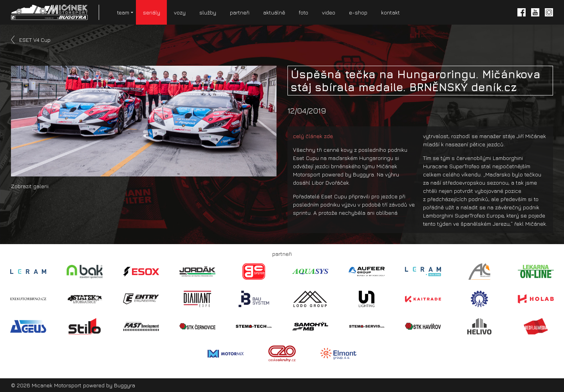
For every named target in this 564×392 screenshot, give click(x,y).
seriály (152, 12)
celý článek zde (313, 136)
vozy (180, 12)
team (123, 12)
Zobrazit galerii (30, 186)
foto (304, 12)
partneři (240, 12)
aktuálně (274, 12)
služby (208, 12)
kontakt (390, 12)
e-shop (358, 12)
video (329, 12)
